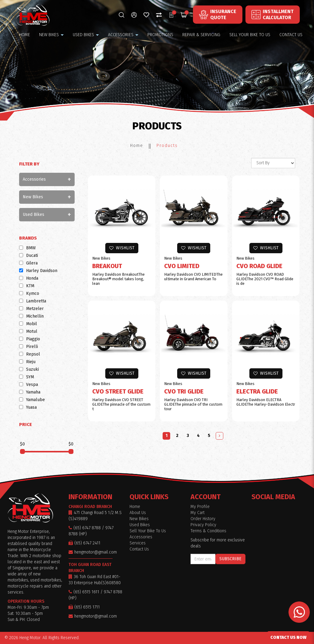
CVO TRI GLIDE (184, 391)
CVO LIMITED (182, 266)
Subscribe (230, 559)
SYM (27, 377)
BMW (27, 248)
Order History (203, 519)
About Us (138, 513)
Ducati (29, 256)
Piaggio (30, 339)
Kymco (29, 293)
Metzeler (31, 309)
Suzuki (29, 369)
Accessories (34, 179)
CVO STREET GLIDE (118, 391)
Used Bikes (34, 215)
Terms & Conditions (208, 531)
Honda (29, 278)
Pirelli (29, 347)
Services (138, 543)
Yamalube (32, 400)
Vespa (29, 385)
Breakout (107, 266)
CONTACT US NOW (288, 637)
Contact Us (139, 549)
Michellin (31, 316)
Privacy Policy (203, 525)
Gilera (28, 263)
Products (167, 146)
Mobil (28, 324)
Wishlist (122, 248)
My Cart (198, 513)
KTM (27, 286)
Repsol (30, 354)
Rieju (27, 362)
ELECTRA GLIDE (257, 391)
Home (137, 146)
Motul (28, 331)
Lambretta (33, 301)
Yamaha (30, 392)
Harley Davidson (38, 271)
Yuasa (28, 407)
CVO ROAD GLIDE (259, 266)
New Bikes (33, 197)
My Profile (200, 507)
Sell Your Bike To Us (148, 531)
